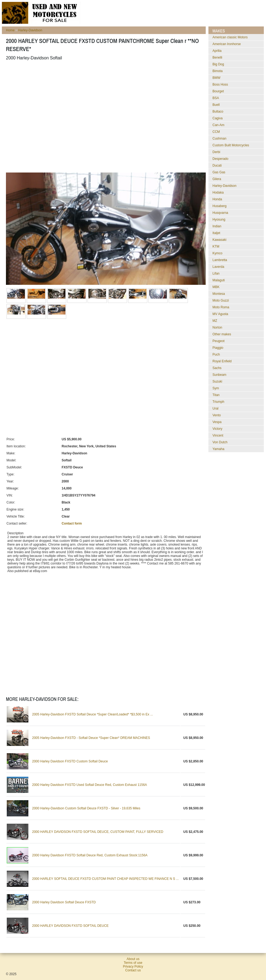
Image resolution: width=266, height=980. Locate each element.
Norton (217, 327)
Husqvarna (220, 213)
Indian (217, 226)
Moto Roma (221, 307)
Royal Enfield (222, 361)
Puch (216, 354)
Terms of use (133, 963)
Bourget (218, 91)
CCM (216, 132)
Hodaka (218, 192)
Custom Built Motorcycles (231, 145)
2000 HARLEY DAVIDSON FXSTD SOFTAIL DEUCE (70, 926)
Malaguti (219, 280)
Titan (216, 395)
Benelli (217, 58)
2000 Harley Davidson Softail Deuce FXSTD (64, 902)
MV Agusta (220, 314)
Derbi (216, 152)
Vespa (217, 422)
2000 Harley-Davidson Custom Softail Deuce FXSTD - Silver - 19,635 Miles (86, 808)
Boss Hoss (220, 85)
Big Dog (218, 64)
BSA (216, 98)
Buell (216, 105)
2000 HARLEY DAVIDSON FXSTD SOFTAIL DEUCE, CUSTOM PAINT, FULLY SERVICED (98, 832)
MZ (215, 321)
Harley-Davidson (30, 30)
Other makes (222, 334)
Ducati (217, 165)
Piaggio (218, 348)
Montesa (219, 294)
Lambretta (220, 260)
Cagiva (217, 118)
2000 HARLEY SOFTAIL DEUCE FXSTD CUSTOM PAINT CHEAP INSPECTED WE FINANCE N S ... (105, 879)
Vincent (218, 435)
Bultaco (218, 111)
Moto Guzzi (221, 300)
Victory (217, 429)
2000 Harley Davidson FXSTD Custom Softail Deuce (70, 761)
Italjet (216, 233)
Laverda (218, 267)
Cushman (219, 138)
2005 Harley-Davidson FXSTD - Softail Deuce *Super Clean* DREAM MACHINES (91, 738)
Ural (215, 408)
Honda (217, 199)
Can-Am (218, 125)
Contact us (133, 970)
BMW (216, 78)
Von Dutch (220, 442)
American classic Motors (230, 37)
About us (133, 959)
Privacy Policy (133, 967)
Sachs (217, 368)
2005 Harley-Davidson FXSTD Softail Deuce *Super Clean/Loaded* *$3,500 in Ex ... (93, 714)
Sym (216, 388)
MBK (216, 287)
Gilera (217, 179)
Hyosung (219, 219)
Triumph (218, 402)
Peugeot (219, 341)
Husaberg (220, 206)
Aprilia (217, 51)
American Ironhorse (227, 44)
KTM (216, 246)
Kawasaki (219, 240)
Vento (217, 415)
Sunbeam (219, 375)
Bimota (217, 71)
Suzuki (217, 381)
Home (10, 30)
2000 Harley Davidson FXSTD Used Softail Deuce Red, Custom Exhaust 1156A (90, 785)
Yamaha (218, 449)
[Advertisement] (51, 116)
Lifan (216, 273)
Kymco (217, 253)
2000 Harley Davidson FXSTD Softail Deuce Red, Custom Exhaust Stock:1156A (90, 855)
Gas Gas (219, 172)
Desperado (220, 159)
